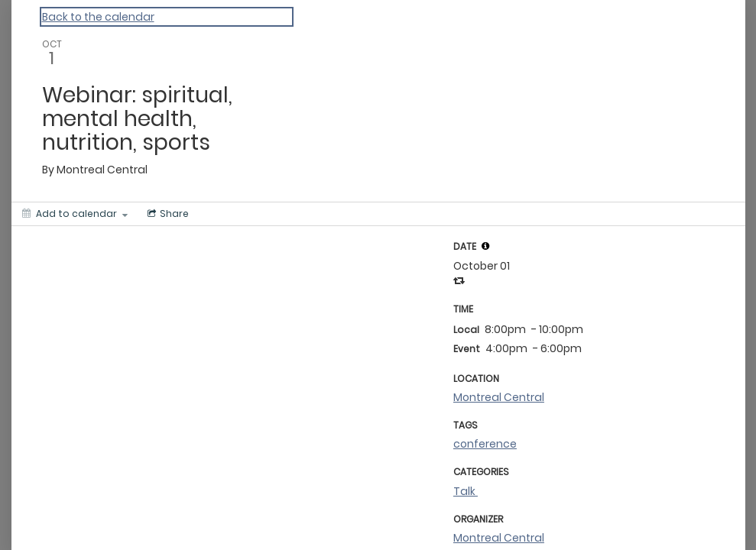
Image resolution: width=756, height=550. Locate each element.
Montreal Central (499, 397)
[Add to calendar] (75, 214)
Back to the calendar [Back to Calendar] (98, 17)
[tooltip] (485, 246)
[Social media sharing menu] (167, 214)
